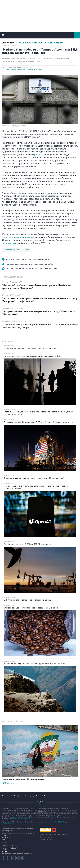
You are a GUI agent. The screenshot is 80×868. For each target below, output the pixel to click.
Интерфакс (40, 35)
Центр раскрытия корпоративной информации (17, 853)
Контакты (5, 796)
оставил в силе (9, 243)
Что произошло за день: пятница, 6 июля (24, 70)
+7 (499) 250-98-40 (58, 822)
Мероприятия (64, 796)
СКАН (4, 850)
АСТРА (4, 843)
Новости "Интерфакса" (9, 848)
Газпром (26, 250)
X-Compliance (6, 838)
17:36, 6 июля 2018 (9, 45)
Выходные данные (47, 837)
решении (39, 155)
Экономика (8, 43)
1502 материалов (10, 783)
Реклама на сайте (51, 796)
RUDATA (5, 851)
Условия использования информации (54, 835)
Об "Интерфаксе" (17, 796)
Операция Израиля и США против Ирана (23, 779)
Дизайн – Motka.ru (46, 839)
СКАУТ (4, 839)
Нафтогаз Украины (12, 250)
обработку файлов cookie (19, 819)
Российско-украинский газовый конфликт (41, 43)
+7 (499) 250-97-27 (8, 824)
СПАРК (4, 836)
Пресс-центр (29, 796)
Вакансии (39, 796)
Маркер (4, 841)
